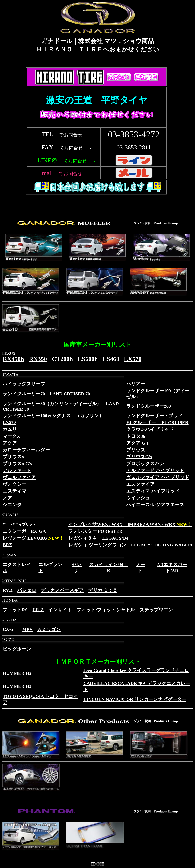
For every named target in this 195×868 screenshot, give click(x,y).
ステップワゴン (156, 610)
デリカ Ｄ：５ (103, 590)
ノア (7, 498)
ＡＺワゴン (49, 629)
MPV (28, 629)
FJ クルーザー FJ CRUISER (157, 422)
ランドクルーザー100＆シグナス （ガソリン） (53, 416)
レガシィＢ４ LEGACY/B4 (98, 538)
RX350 (38, 359)
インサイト (60, 610)
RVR (8, 590)
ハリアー (136, 384)
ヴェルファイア (19, 477)
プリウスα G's (17, 464)
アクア (10, 443)
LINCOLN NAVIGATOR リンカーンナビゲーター (135, 699)
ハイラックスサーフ (24, 384)
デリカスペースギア (62, 590)
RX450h (13, 359)
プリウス (136, 450)
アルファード (17, 470)
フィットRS (15, 610)
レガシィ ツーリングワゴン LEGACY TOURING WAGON (130, 545)
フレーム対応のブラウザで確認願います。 (97, 137)
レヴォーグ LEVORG (33, 538)
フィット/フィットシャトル (106, 610)
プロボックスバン (145, 464)
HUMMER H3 (17, 686)
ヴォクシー (14, 484)
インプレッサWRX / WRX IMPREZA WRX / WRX (130, 524)
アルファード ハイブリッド (155, 470)
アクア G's (137, 443)
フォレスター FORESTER (95, 531)
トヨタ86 (136, 436)
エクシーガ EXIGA (24, 531)
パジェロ (27, 590)
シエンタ (12, 505)
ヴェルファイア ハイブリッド (158, 477)
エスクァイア (141, 484)
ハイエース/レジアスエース (155, 505)
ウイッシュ (138, 498)
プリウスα (13, 457)
